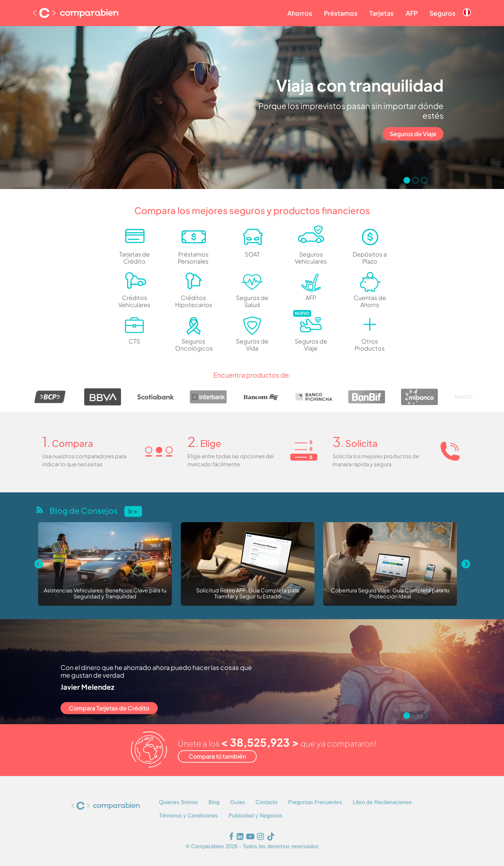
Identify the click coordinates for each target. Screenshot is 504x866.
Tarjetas (382, 13)
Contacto (267, 802)
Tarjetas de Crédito (135, 258)
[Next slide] (466, 564)
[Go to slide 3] (424, 180)
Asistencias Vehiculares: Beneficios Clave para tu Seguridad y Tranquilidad (105, 594)
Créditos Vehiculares (134, 301)
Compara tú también (217, 756)
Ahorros (300, 13)
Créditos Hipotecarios (193, 301)
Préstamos (341, 13)
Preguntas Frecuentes (315, 802)
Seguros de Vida (252, 345)
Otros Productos (370, 345)
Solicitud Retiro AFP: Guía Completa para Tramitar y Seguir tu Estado (248, 594)
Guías (238, 802)
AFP (412, 13)
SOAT (252, 254)
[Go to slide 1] (407, 180)
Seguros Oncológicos (193, 345)
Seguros (443, 13)
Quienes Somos (178, 802)
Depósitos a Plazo (370, 258)
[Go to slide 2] (415, 180)
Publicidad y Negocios (256, 816)
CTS (134, 341)
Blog (214, 802)
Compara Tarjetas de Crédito (109, 708)
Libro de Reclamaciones (382, 802)
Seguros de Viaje (413, 134)
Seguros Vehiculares (311, 258)
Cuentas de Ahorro (370, 301)
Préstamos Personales (193, 258)
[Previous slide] (38, 564)
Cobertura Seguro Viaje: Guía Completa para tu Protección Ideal (390, 594)
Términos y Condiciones (188, 816)
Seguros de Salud (252, 301)
